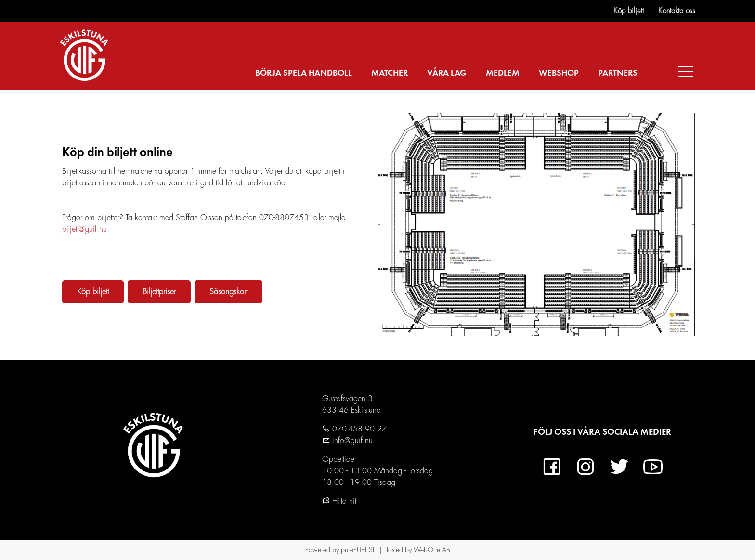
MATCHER (390, 73)
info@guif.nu (351, 441)
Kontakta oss (677, 11)
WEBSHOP (559, 73)
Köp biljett (629, 11)
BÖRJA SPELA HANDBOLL (304, 73)
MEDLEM (503, 73)
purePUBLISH (359, 550)
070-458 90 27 (358, 429)
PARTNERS (618, 73)
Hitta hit (339, 501)
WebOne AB (432, 550)
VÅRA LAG (447, 73)
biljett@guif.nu (85, 229)
